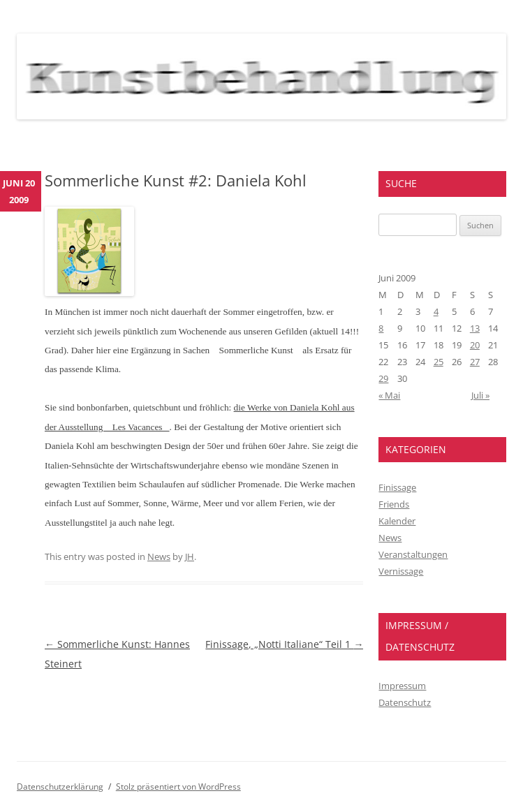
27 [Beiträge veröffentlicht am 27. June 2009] (475, 362)
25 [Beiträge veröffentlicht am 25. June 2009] (439, 362)
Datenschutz (405, 702)
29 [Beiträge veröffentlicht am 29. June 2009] (383, 378)
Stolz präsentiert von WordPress (178, 787)
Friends (394, 504)
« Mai (389, 395)
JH (190, 556)
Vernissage (401, 571)
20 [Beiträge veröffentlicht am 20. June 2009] (475, 345)
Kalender (397, 521)
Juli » (480, 395)
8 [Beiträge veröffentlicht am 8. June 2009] (381, 328)
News (159, 556)
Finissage (397, 487)
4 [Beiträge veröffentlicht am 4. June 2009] (436, 311)
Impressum (402, 686)
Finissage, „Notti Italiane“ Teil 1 (284, 644)
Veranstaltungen (413, 554)
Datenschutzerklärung (60, 787)
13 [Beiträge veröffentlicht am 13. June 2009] (475, 328)
